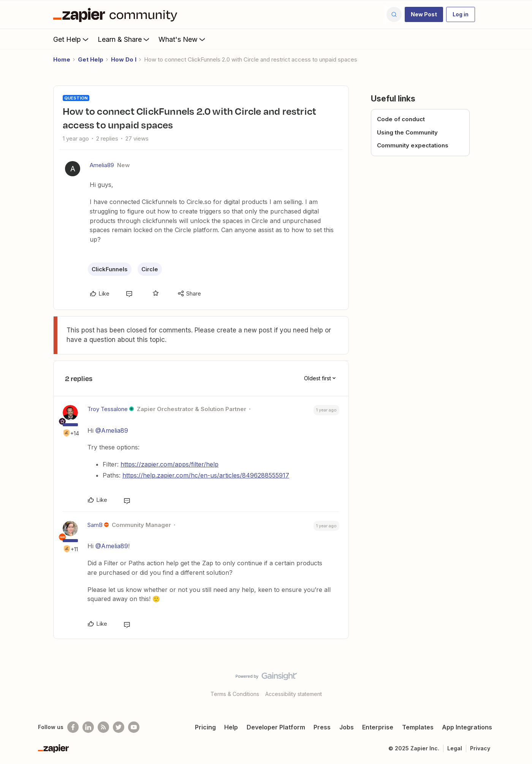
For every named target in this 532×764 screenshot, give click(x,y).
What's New (183, 39)
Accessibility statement (294, 694)
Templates (418, 727)
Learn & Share (124, 39)
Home (62, 59)
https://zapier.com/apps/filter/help (169, 464)
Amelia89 (102, 165)
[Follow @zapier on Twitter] (119, 727)
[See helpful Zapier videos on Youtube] (134, 727)
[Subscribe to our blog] (103, 727)
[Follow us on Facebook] (73, 727)
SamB (95, 525)
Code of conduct (401, 119)
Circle (150, 269)
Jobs (347, 727)
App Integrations (467, 727)
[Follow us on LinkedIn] (88, 727)
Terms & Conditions (235, 694)
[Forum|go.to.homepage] (117, 14)
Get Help (72, 39)
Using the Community (407, 132)
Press (322, 727)
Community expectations (413, 145)
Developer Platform (276, 727)
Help (231, 727)
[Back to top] (517, 683)
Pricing (205, 727)
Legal (455, 748)
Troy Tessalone (108, 409)
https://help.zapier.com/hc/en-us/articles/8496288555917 (206, 475)
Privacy (480, 748)
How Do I (124, 59)
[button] (424, 14)
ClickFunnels (110, 269)
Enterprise (378, 727)
